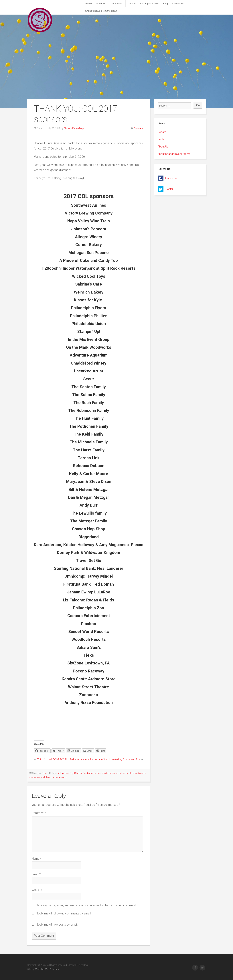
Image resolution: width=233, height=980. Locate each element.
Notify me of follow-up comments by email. (64, 913)
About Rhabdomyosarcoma (174, 154)
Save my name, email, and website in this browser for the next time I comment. (86, 905)
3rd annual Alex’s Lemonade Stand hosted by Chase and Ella (105, 760)
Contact (162, 139)
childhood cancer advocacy (115, 773)
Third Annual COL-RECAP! (52, 760)
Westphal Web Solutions (46, 969)
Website (37, 890)
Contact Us (178, 4)
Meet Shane (117, 4)
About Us (101, 4)
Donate (132, 4)
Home (89, 4)
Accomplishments (149, 4)
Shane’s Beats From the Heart (101, 11)
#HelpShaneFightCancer (70, 773)
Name (37, 859)
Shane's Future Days (74, 128)
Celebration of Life (92, 773)
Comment (139, 128)
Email (36, 874)
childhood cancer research (54, 777)
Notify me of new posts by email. (57, 925)
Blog (165, 4)
